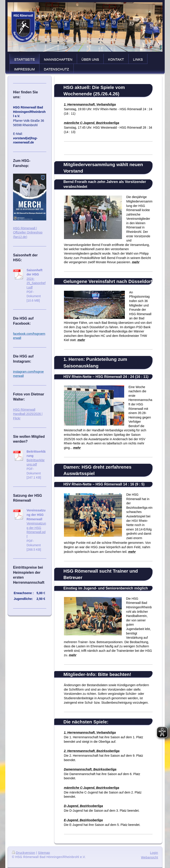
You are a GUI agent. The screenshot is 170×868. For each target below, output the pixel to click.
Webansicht (150, 857)
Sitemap (44, 853)
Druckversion (24, 853)
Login (154, 853)
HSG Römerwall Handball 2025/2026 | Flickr (28, 414)
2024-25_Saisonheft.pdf (36, 283)
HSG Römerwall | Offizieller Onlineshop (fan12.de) (28, 233)
